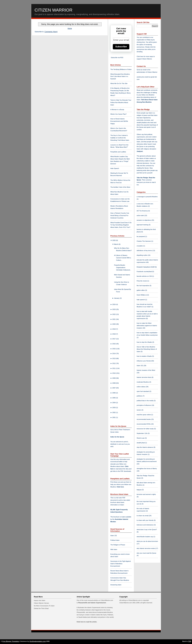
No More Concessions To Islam (44, 606)
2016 (114, 344)
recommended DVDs (144, 424)
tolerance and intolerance (145, 525)
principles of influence (144, 405)
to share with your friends (145, 520)
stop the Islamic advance (145, 447)
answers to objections (144, 220)
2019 (114, 329)
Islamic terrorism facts (144, 377)
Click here (120, 487)
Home (70, 28)
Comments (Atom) (51, 32)
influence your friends (144, 361)
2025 (114, 240)
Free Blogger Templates (11, 641)
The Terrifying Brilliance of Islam (121, 69)
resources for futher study (145, 429)
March (116, 244)
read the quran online (144, 415)
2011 (114, 368)
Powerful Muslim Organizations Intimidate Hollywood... (123, 267)
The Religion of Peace (118, 545)
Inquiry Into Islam (40, 600)
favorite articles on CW (144, 276)
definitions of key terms (145, 251)
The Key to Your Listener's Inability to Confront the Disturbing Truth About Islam (120, 138)
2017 (114, 339)
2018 (114, 334)
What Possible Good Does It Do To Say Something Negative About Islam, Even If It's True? (121, 225)
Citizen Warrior (53, 10)
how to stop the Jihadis (144, 342)
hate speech (141, 300)
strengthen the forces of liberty (147, 469)
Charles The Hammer (144, 241)
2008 (114, 383)
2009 (114, 378)
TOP (190, 641)
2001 (114, 417)
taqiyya (140, 151)
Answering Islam (116, 585)
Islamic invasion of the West (146, 370)
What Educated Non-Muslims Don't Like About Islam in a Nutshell (120, 77)
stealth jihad (141, 443)
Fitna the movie (142, 281)
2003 (114, 408)
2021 (114, 319)
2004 (114, 403)
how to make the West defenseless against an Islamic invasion (147, 326)
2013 (114, 358)
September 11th (142, 433)
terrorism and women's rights (146, 494)
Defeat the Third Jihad (41, 608)
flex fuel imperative (143, 286)
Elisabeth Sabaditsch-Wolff (146, 267)
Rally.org (150, 40)
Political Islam (115, 540)
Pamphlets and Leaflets (118, 152)
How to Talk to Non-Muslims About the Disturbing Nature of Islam (147, 349)
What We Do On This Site (119, 83)
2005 (114, 398)
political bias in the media (145, 401)
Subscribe (121, 47)
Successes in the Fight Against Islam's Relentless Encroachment (121, 564)
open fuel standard (143, 391)
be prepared (141, 236)
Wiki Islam (114, 549)
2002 (114, 412)
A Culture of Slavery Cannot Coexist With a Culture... (123, 258)
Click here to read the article (87, 622)
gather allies (141, 290)
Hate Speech (115, 168)
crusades (140, 246)
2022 (114, 314)
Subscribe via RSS (117, 58)
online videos (141, 387)
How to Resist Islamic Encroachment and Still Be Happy (119, 121)
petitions (140, 396)
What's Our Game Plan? (118, 114)
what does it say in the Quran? (147, 530)
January (117, 298)
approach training (143, 225)
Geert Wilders (141, 295)
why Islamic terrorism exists (146, 548)
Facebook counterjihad (144, 272)
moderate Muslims (143, 382)
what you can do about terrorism (147, 541)
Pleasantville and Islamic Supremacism (92, 603)
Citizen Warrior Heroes (41, 603)
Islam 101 (114, 536)
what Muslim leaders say (145, 537)
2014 (114, 353)
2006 (114, 393)
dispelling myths (142, 255)
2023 (114, 309)
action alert (141, 215)
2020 (114, 324)
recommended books (144, 419)
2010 (114, 373)
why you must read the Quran (146, 553)
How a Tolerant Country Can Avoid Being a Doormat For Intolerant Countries (120, 215)
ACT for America (142, 211)
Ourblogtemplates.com (38, 641)
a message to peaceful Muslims (147, 197)
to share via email (143, 516)
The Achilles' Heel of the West (120, 187)
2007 (114, 388)
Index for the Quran (117, 437)
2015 (114, 349)
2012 (114, 363)
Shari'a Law (141, 438)
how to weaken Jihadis (144, 356)
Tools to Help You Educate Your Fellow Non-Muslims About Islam (121, 102)
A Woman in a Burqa (117, 110)
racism (139, 410)
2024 (114, 304)
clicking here (141, 42)
